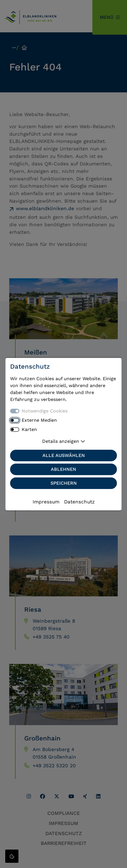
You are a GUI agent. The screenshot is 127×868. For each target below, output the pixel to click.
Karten (29, 429)
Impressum (46, 502)
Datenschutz (79, 502)
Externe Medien (39, 420)
